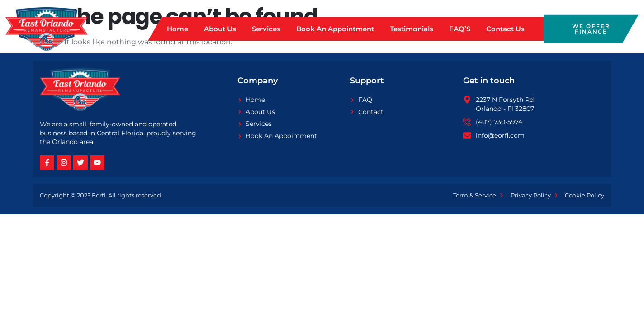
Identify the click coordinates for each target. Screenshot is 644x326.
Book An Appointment (335, 29)
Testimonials (412, 29)
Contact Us (505, 29)
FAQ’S (460, 29)
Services (266, 29)
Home (178, 29)
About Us (220, 29)
